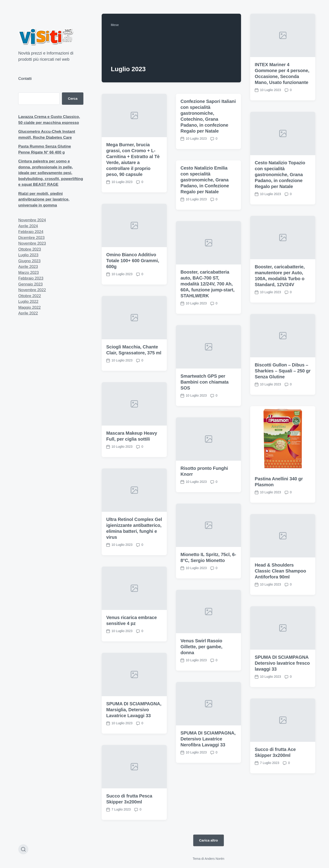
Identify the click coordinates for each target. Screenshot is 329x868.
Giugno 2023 (29, 261)
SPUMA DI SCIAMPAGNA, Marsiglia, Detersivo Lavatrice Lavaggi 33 (134, 731)
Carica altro (208, 840)
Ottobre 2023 (30, 249)
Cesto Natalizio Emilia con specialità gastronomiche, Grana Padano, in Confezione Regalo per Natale (205, 201)
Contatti (25, 79)
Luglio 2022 (28, 302)
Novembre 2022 (32, 290)
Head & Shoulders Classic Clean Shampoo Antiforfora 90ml (280, 592)
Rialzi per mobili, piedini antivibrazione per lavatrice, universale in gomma (44, 199)
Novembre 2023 (32, 243)
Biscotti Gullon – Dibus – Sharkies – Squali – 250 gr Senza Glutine (283, 392)
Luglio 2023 (28, 255)
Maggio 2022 (29, 307)
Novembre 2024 (32, 220)
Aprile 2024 (28, 226)
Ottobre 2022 (30, 296)
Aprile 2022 (28, 313)
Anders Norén (214, 859)
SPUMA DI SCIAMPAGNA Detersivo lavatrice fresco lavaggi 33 (282, 685)
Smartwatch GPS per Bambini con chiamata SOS (204, 403)
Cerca (73, 98)
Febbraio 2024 (31, 232)
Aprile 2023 (28, 267)
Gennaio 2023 (31, 284)
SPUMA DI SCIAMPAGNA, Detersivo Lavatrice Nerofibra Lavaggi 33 (208, 760)
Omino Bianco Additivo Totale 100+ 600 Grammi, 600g (133, 282)
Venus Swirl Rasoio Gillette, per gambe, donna (202, 668)
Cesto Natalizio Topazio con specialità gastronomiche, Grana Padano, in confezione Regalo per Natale (280, 175)
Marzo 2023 (29, 273)
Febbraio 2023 (31, 278)
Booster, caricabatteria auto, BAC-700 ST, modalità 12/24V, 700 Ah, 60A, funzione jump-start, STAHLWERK (207, 305)
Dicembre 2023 (31, 238)
